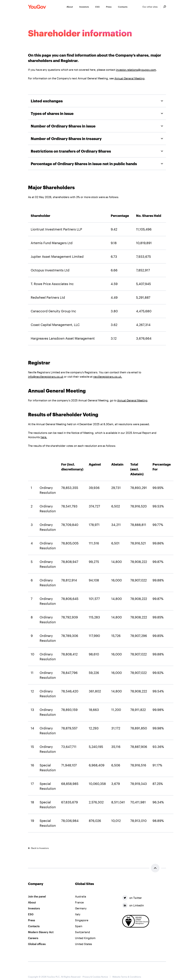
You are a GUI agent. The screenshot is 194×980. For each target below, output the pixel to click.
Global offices (37, 944)
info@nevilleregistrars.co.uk (46, 377)
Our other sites (150, 7)
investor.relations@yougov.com (136, 70)
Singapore (82, 920)
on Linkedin (133, 905)
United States (84, 944)
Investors (34, 908)
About (32, 902)
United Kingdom (85, 938)
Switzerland (83, 932)
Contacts (34, 926)
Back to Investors (38, 848)
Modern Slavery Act (41, 932)
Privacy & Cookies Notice (95, 977)
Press (32, 920)
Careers (33, 938)
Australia (81, 896)
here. (44, 437)
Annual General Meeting (129, 78)
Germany (81, 908)
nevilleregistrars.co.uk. (108, 377)
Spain (79, 926)
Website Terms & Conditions (127, 977)
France (79, 902)
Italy (78, 914)
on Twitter (132, 898)
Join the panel (37, 896)
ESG (31, 914)
